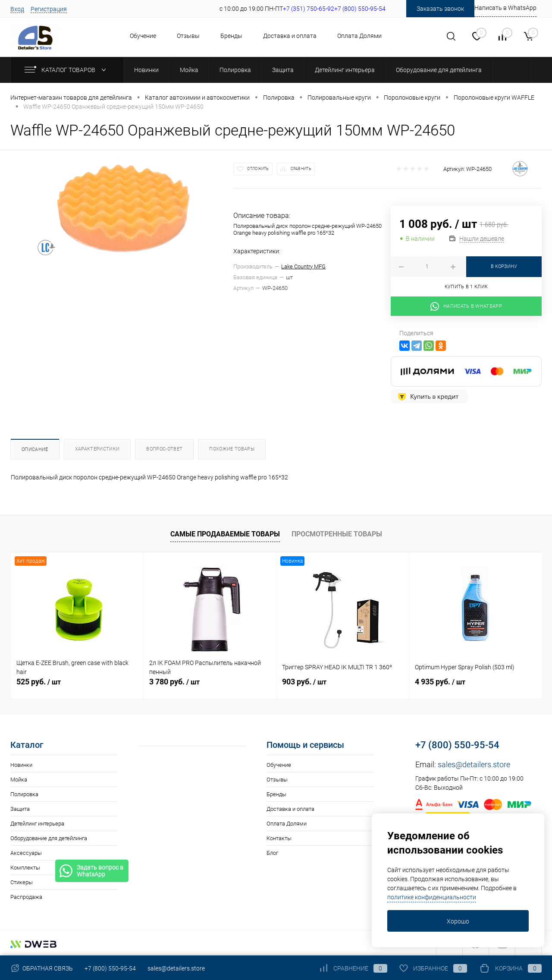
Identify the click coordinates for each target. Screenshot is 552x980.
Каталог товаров (67, 70)
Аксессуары (26, 853)
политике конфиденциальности (432, 897)
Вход (17, 9)
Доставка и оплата (290, 36)
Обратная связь (42, 968)
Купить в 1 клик (466, 287)
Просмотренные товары (337, 534)
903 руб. (304, 682)
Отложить (258, 169)
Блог (272, 853)
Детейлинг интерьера (37, 824)
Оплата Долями (359, 36)
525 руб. (39, 682)
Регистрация (49, 9)
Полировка (24, 794)
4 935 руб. (440, 682)
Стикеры (22, 882)
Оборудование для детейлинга (49, 838)
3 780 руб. (174, 682)
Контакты (279, 838)
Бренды (231, 36)
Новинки (21, 765)
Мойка (19, 780)
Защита (20, 809)
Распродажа (26, 897)
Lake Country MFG (303, 266)
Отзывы (188, 36)
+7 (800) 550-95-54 (457, 745)
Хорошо (458, 921)
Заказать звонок (440, 9)
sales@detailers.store (474, 764)
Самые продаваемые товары (225, 534)
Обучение (143, 36)
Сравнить (301, 169)
